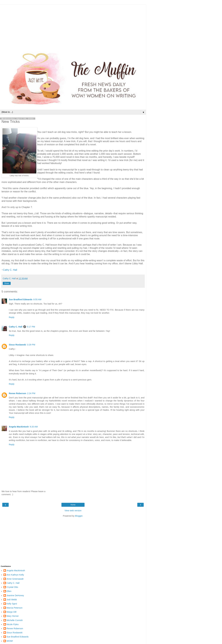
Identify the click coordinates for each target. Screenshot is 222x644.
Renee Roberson (17, 393)
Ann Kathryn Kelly (15, 575)
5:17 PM (31, 327)
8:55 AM (37, 299)
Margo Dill (11, 612)
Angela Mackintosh (19, 427)
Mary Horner (13, 616)
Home (73, 505)
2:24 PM (31, 393)
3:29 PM (31, 345)
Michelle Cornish (15, 620)
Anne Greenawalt (15, 579)
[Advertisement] (73, 26)
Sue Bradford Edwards (21, 299)
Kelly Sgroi (12, 604)
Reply (12, 317)
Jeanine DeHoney (15, 595)
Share (7, 283)
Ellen (9, 591)
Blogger (79, 516)
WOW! (10, 641)
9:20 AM (34, 427)
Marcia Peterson (15, 608)
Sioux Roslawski (17, 345)
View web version (73, 511)
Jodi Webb (12, 600)
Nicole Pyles (13, 624)
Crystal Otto (12, 587)
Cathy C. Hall (10, 270)
